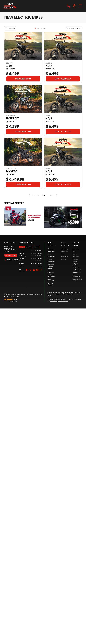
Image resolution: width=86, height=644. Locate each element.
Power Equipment (51, 272)
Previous (33, 195)
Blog (74, 251)
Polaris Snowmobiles (51, 280)
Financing (63, 259)
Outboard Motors (50, 267)
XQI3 (9, 66)
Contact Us (76, 249)
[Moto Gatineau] (10, 6)
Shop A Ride (16, 297)
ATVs (49, 254)
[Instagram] (37, 270)
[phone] (69, 6)
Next (54, 195)
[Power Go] (23, 300)
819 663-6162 (11, 260)
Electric (50, 259)
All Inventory (51, 249)
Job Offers (76, 257)
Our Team (76, 254)
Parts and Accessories (76, 276)
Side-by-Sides (51, 257)
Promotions (76, 267)
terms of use (53, 301)
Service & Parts (77, 270)
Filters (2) (10, 28)
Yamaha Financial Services (75, 263)
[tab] (22, 247)
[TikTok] (41, 270)
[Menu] (80, 6)
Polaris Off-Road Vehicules (52, 276)
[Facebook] (27, 270)
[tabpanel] (30, 258)
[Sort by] (73, 28)
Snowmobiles (51, 262)
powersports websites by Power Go (32, 294)
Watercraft (51, 264)
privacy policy (78, 299)
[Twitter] (31, 270)
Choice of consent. (63, 301)
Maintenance (77, 272)
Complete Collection (50, 284)
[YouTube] (34, 270)
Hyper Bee (13, 118)
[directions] (74, 6)
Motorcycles (51, 251)
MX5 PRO (12, 171)
